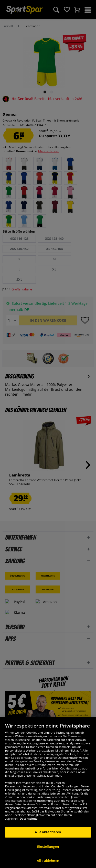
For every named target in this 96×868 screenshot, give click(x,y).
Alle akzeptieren (48, 839)
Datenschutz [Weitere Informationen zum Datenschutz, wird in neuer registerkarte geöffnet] (29, 826)
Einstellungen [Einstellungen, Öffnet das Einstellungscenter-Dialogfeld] (48, 854)
